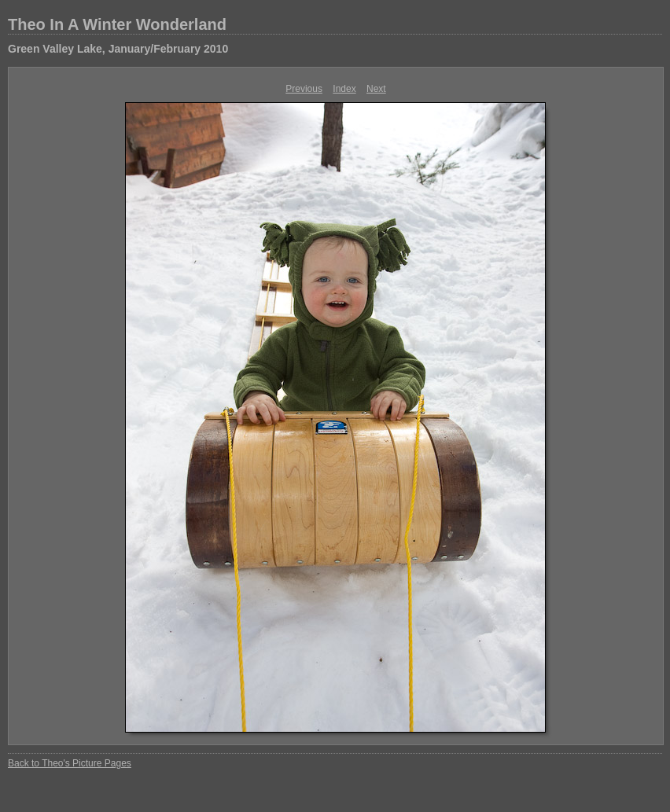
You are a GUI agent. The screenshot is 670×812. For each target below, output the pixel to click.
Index (344, 89)
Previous (304, 89)
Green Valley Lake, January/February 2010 (118, 49)
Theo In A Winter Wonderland (117, 24)
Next (376, 89)
